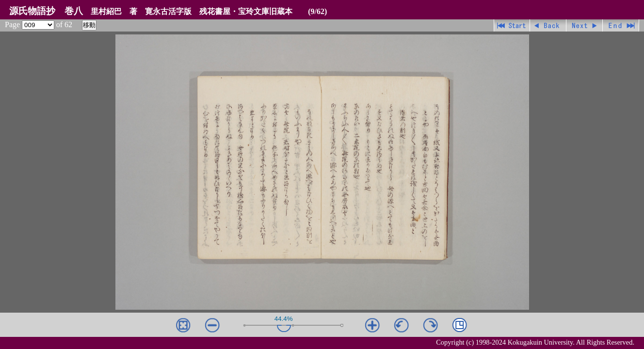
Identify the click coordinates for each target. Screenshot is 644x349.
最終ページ (621, 25)
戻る (548, 25)
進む (585, 25)
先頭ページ (512, 25)
